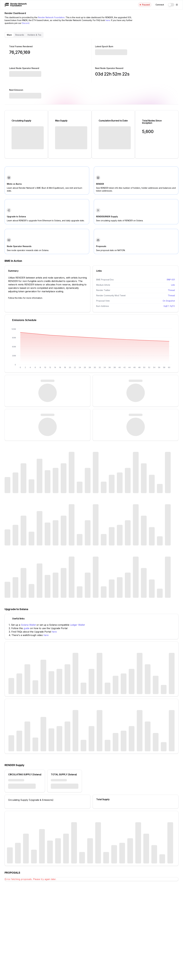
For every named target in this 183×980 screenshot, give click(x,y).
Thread (171, 290)
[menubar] (92, 5)
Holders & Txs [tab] (34, 35)
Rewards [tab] (20, 35)
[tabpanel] (92, 460)
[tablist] (24, 35)
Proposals (101, 246)
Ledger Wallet (77, 625)
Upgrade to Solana (16, 216)
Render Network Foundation (51, 17)
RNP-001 (171, 280)
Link (173, 285)
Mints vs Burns (14, 184)
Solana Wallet (28, 625)
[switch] (171, 5)
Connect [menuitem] (160, 5)
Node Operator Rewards (19, 246)
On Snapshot (169, 301)
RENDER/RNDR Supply (107, 216)
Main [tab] (9, 35)
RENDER (100, 184)
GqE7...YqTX (169, 306)
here (108, 20)
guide (26, 628)
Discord (26, 23)
